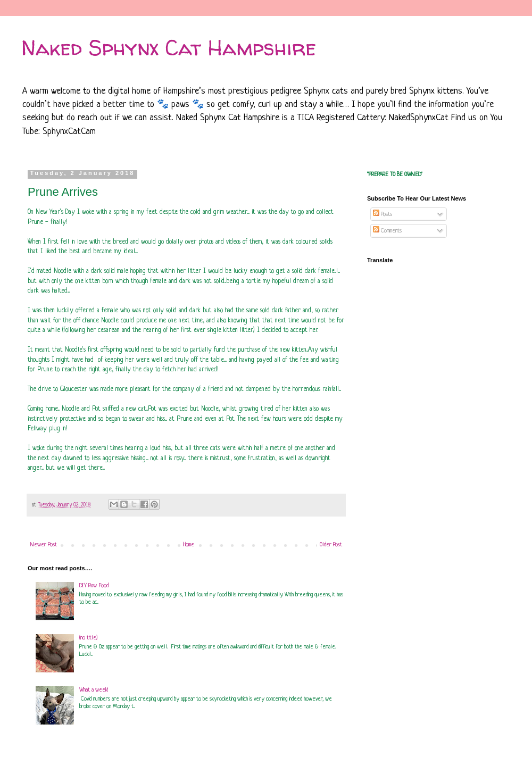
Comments (387, 231)
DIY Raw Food (94, 586)
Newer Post (44, 545)
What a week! (94, 690)
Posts (383, 214)
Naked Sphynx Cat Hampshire (169, 48)
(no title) (88, 638)
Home (189, 545)
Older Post (331, 545)
